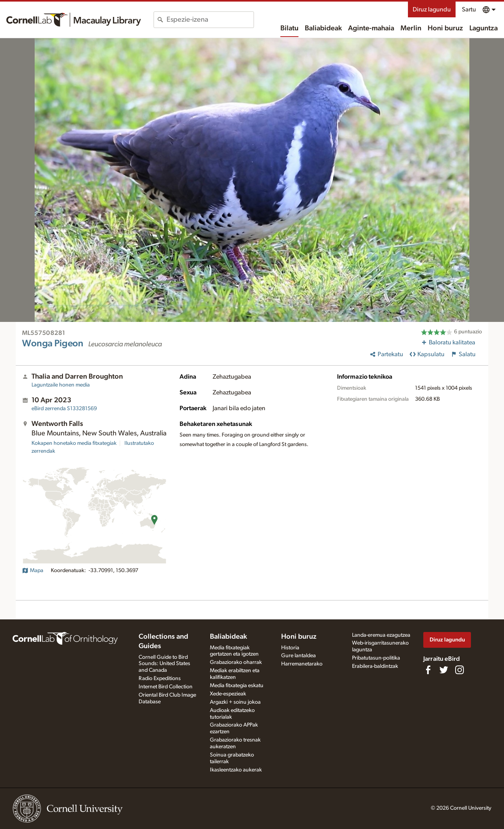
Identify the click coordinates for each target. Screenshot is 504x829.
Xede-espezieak (228, 694)
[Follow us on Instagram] (460, 670)
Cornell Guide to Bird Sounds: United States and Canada (164, 664)
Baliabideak (323, 28)
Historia (290, 648)
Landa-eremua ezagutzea (381, 635)
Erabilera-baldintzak (375, 666)
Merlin (411, 28)
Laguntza (484, 28)
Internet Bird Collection (166, 687)
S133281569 (64, 409)
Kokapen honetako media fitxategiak (74, 443)
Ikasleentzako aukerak (236, 770)
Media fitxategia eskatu (237, 686)
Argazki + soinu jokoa (235, 702)
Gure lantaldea (298, 656)
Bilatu (289, 28)
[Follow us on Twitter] (444, 670)
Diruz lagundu (432, 9)
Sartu (469, 9)
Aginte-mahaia (371, 28)
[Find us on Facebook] (428, 670)
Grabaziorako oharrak (236, 662)
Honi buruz (445, 28)
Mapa (33, 571)
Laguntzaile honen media (61, 385)
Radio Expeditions (160, 678)
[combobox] (210, 20)
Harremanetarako (302, 664)
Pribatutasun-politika (376, 658)
